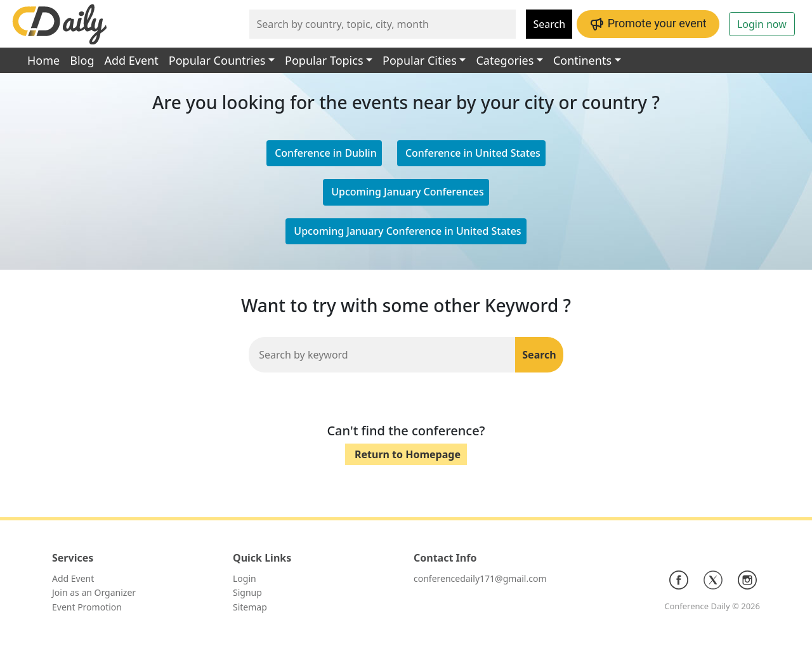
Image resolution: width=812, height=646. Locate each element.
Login (245, 578)
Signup (247, 592)
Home (43, 60)
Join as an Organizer (94, 592)
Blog (82, 60)
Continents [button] (582, 60)
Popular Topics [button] (324, 60)
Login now (762, 24)
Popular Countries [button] (217, 60)
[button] (471, 154)
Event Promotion (87, 607)
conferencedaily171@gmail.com (480, 578)
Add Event (132, 60)
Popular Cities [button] (420, 60)
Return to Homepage (408, 454)
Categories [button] (505, 60)
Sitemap (250, 607)
